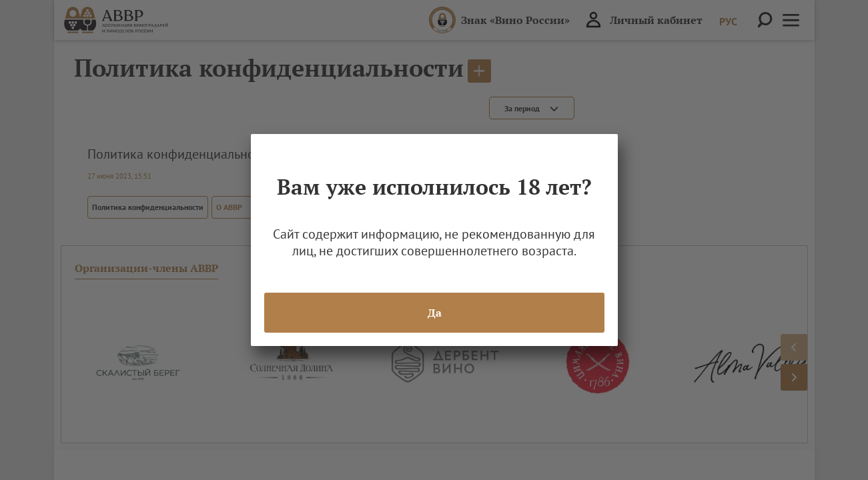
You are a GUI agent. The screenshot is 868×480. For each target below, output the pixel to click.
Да (434, 313)
